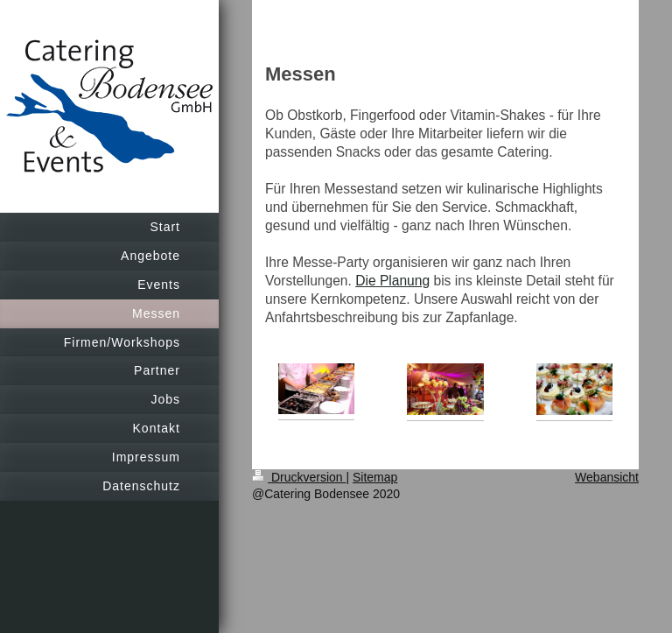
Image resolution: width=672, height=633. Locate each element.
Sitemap (375, 477)
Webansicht (607, 477)
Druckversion (299, 477)
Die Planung (392, 281)
